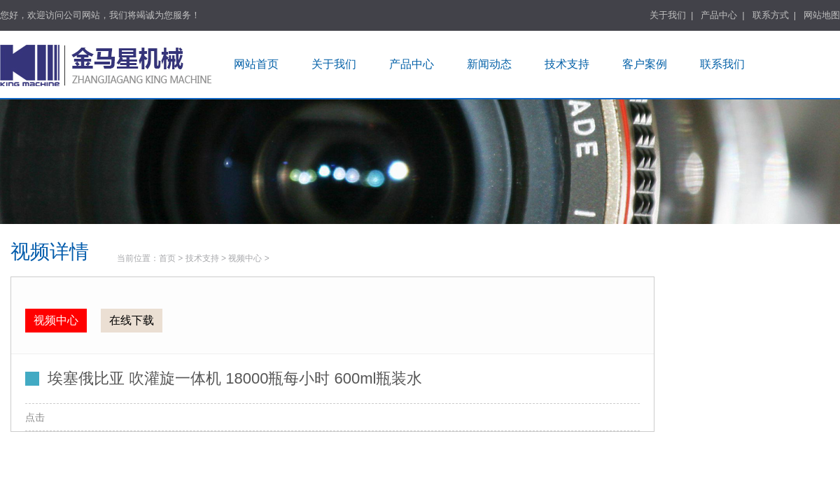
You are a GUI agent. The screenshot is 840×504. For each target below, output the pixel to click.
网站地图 (822, 15)
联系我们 (722, 64)
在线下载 (132, 320)
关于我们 (668, 15)
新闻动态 (489, 64)
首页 (167, 258)
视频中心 (245, 258)
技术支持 (567, 64)
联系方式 (771, 15)
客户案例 (645, 64)
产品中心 (719, 15)
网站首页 (256, 64)
